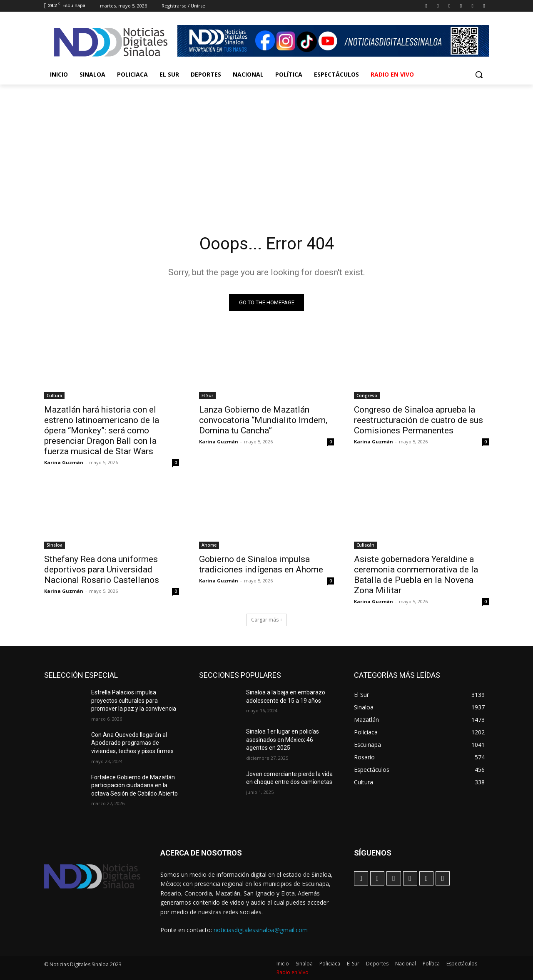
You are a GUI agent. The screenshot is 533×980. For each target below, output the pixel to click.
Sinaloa (55, 545)
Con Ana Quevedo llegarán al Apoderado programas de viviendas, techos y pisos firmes (132, 743)
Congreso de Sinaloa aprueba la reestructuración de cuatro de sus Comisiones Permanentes (418, 420)
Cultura (54, 395)
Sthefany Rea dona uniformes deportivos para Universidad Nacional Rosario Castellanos (102, 570)
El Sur (207, 395)
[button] (479, 75)
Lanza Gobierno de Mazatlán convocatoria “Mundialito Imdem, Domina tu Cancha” (263, 420)
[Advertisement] (266, 147)
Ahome (209, 545)
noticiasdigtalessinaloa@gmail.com (261, 930)
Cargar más (267, 620)
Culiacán (365, 545)
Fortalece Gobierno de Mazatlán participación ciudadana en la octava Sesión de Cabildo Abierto (134, 785)
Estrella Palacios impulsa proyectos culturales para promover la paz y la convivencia (134, 700)
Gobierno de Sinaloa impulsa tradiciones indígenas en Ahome (261, 564)
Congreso (367, 395)
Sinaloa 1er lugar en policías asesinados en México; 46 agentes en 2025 (283, 740)
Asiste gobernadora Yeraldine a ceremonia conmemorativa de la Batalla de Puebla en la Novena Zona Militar (416, 575)
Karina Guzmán (64, 462)
